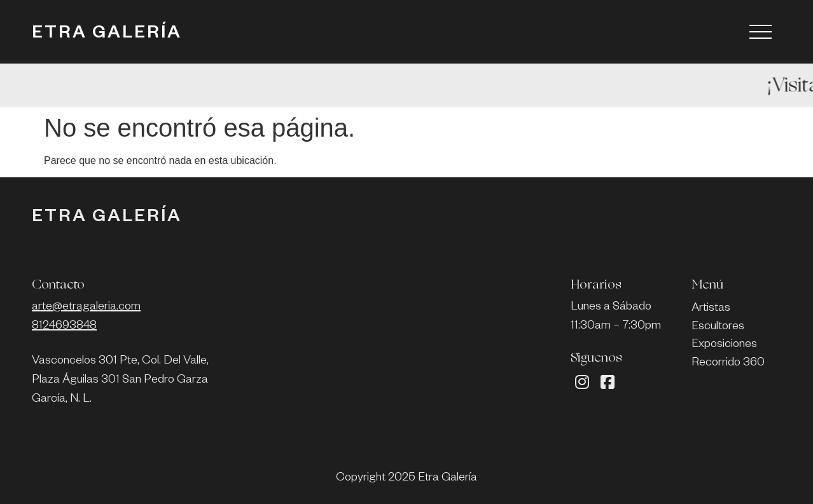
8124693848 (64, 327)
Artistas (711, 309)
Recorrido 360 (728, 364)
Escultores (718, 327)
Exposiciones (724, 345)
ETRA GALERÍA (107, 35)
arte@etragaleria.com (86, 308)
